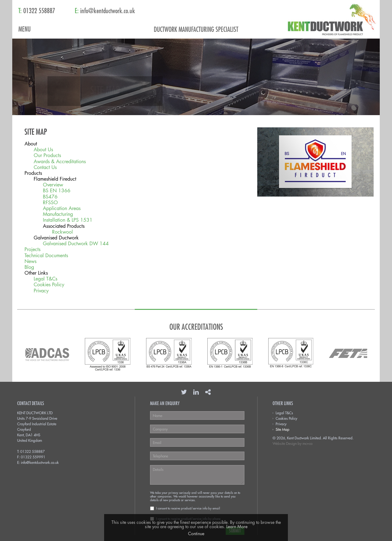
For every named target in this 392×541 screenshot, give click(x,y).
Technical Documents (46, 255)
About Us (43, 150)
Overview (53, 185)
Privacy (41, 291)
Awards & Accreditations (60, 162)
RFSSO (50, 203)
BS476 (50, 197)
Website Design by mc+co (292, 443)
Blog (29, 267)
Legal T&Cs (45, 279)
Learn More (237, 526)
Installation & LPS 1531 (68, 220)
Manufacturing (58, 214)
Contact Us (45, 167)
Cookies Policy (49, 285)
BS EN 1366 (57, 191)
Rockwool (62, 232)
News (30, 261)
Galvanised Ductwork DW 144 (76, 244)
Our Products (47, 155)
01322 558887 (32, 451)
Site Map (283, 429)
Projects (32, 249)
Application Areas (62, 208)
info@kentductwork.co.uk (40, 462)
